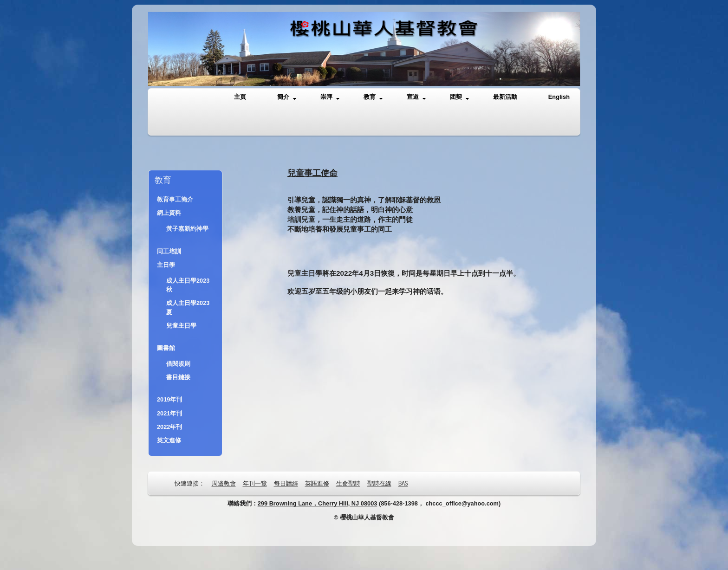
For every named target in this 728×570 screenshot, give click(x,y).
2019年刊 (169, 399)
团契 (459, 97)
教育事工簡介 (175, 199)
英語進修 (317, 483)
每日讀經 (286, 483)
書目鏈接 (178, 377)
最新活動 (505, 97)
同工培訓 (169, 251)
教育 (373, 97)
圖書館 (166, 348)
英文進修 (169, 440)
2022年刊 (169, 427)
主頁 (240, 97)
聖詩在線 (379, 483)
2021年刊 (169, 413)
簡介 (287, 97)
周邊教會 (224, 483)
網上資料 (169, 213)
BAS (403, 483)
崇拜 (330, 97)
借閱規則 (178, 364)
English (559, 97)
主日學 (166, 265)
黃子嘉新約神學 (187, 229)
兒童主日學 (181, 326)
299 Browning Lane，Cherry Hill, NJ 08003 (318, 503)
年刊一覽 (255, 483)
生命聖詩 (348, 483)
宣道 (416, 97)
